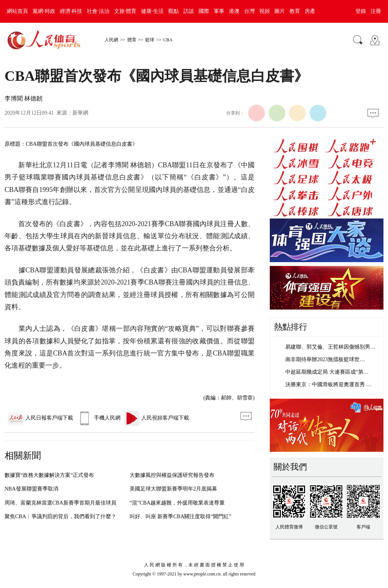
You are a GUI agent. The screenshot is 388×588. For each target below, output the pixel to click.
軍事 (219, 11)
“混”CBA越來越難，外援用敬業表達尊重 (177, 503)
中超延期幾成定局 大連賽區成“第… (327, 372)
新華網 (80, 113)
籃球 (150, 40)
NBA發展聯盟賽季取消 (31, 489)
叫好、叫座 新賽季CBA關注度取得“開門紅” (181, 516)
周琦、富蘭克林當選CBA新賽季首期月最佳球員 (60, 503)
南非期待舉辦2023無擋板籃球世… (325, 359)
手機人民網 (99, 418)
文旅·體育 (125, 11)
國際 (204, 11)
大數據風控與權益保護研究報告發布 (172, 475)
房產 (310, 11)
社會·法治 (98, 11)
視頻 (264, 11)
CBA (168, 40)
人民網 (111, 40)
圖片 (280, 11)
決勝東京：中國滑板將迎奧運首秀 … (329, 384)
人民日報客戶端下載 (41, 418)
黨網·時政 (44, 11)
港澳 (234, 11)
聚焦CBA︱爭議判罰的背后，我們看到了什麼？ (60, 516)
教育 (295, 11)
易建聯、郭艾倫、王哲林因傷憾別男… (330, 347)
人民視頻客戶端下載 (157, 418)
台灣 (249, 11)
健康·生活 (152, 11)
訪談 (189, 11)
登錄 (361, 11)
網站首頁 (17, 11)
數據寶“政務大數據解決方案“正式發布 (49, 475)
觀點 (174, 11)
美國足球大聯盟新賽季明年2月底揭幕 (173, 489)
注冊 (376, 11)
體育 (132, 40)
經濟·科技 (71, 11)
